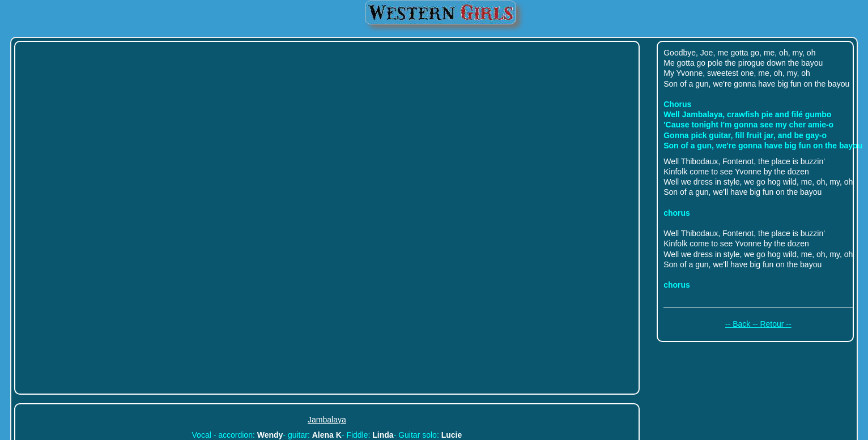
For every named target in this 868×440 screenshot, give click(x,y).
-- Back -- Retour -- (758, 324)
